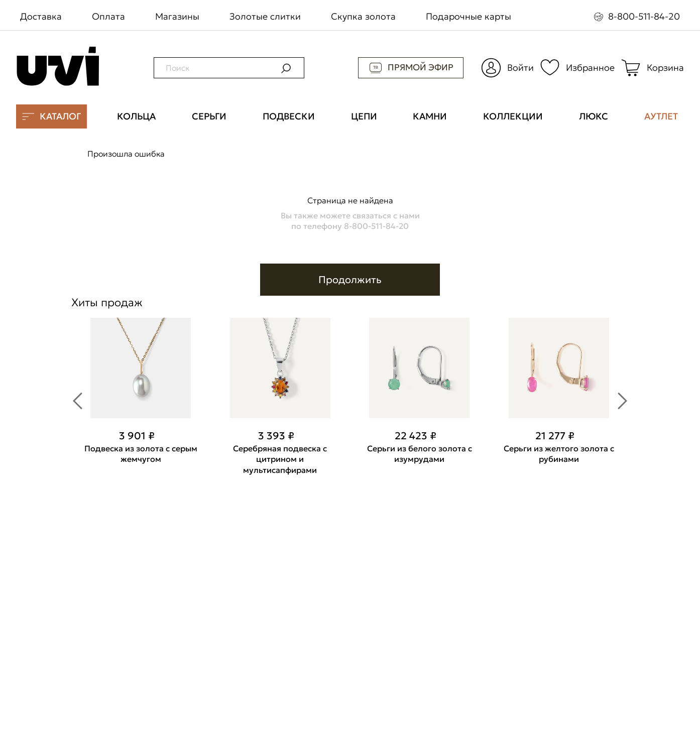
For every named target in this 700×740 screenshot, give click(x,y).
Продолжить (350, 280)
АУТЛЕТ (661, 116)
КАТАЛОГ (51, 116)
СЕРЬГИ (209, 116)
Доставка (41, 16)
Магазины (177, 16)
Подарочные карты (469, 16)
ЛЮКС (594, 116)
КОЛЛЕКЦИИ (513, 116)
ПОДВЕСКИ (289, 116)
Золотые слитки (265, 16)
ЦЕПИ (364, 116)
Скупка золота (363, 16)
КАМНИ (430, 116)
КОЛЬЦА (136, 116)
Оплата (108, 16)
